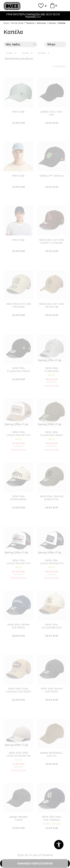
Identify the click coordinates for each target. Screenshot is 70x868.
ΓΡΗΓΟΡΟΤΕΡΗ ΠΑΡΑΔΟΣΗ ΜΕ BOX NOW (35, 14)
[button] (59, 845)
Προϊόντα (30, 23)
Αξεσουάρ (42, 23)
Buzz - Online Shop (14, 23)
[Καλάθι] (52, 7)
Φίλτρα (55, 45)
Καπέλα (52, 23)
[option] (35, 16)
